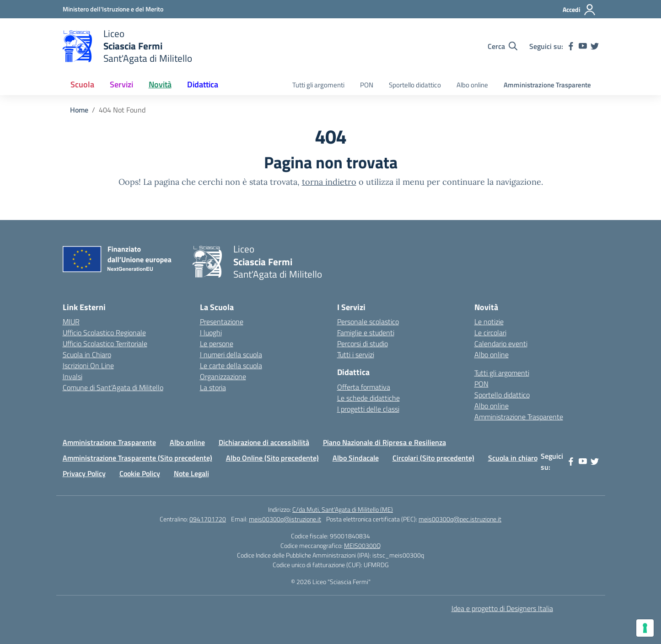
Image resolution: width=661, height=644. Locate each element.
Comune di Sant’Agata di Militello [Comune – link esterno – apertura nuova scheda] (113, 387)
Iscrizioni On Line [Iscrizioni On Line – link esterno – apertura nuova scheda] (88, 365)
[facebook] (571, 46)
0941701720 (208, 519)
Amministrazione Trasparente (547, 85)
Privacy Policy (84, 473)
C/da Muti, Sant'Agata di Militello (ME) (343, 509)
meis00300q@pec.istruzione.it (460, 519)
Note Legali (191, 473)
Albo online (472, 85)
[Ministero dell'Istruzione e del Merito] (113, 9)
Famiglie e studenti (366, 333)
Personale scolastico (368, 322)
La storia (213, 387)
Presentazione (222, 322)
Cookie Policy (140, 473)
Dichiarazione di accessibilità (264, 442)
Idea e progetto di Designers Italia (502, 608)
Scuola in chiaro (513, 458)
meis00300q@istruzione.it (285, 519)
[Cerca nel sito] (502, 46)
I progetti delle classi (368, 409)
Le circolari (490, 333)
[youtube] (583, 46)
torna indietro (329, 182)
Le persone (217, 343)
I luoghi (211, 333)
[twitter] (595, 46)
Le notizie (489, 322)
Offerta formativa (364, 387)
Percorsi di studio (363, 343)
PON (367, 85)
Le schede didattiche (368, 398)
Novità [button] (160, 84)
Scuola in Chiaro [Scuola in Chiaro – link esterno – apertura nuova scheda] (87, 354)
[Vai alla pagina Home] (79, 110)
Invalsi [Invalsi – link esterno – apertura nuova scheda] (73, 376)
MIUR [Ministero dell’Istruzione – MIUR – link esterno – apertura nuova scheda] (71, 322)
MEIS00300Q (362, 545)
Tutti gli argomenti (318, 85)
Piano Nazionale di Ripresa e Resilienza (384, 442)
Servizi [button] (121, 84)
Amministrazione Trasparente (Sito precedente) (137, 458)
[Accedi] (579, 10)
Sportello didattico (415, 85)
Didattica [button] (203, 84)
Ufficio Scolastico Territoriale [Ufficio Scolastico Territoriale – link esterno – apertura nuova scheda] (105, 343)
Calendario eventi (501, 343)
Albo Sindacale (356, 458)
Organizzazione (223, 376)
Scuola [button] (82, 84)
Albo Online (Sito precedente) (272, 458)
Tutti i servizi (356, 354)
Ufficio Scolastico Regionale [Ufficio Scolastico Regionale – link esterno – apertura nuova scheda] (104, 333)
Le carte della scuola (231, 365)
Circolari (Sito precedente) (433, 458)
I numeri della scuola (231, 354)
